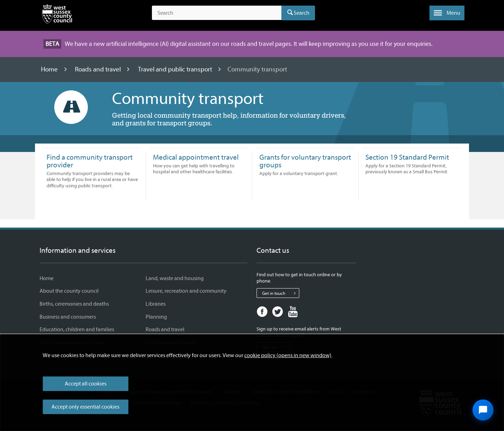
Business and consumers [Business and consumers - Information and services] (68, 317)
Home (50, 69)
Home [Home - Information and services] (47, 278)
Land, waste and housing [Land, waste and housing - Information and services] (175, 278)
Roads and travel (99, 69)
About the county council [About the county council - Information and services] (69, 291)
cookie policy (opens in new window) (288, 355)
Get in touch (281, 293)
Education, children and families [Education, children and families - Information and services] (77, 329)
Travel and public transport (176, 69)
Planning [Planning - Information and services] (156, 317)
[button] (447, 13)
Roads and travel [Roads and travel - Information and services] (165, 329)
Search (302, 13)
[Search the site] (217, 13)
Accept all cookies (86, 384)
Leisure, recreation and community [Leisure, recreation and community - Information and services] (186, 291)
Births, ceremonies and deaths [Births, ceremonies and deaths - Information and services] (74, 304)
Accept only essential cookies (85, 407)
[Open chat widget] (483, 410)
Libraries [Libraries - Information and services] (156, 304)
